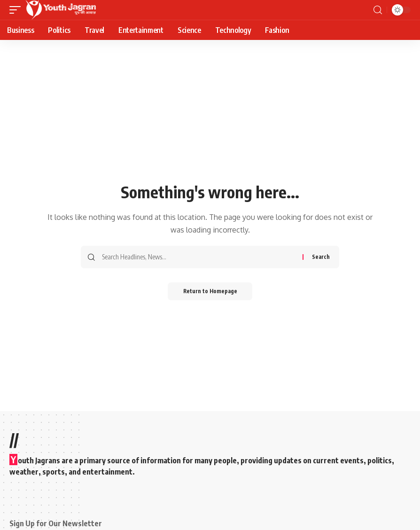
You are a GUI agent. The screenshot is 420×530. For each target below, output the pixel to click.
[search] (378, 10)
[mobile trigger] (17, 10)
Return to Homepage (210, 292)
